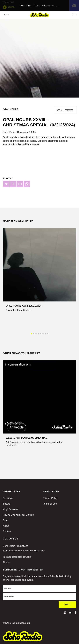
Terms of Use (50, 504)
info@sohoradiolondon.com (17, 557)
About (6, 526)
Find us (7, 562)
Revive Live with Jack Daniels (18, 515)
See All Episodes (65, 110)
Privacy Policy (50, 498)
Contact (7, 531)
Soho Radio (9, 132)
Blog (5, 520)
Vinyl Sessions (10, 509)
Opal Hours (11, 109)
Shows (6, 504)
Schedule (8, 498)
